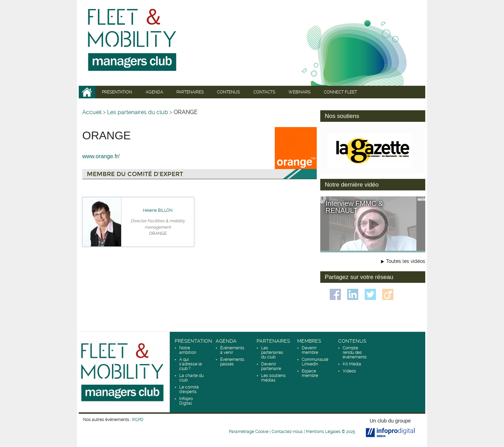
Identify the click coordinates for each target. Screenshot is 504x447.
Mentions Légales (323, 432)
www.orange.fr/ (101, 156)
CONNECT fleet (340, 92)
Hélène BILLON (158, 210)
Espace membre (310, 373)
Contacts (264, 92)
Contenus (228, 92)
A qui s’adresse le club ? (191, 364)
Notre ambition (188, 350)
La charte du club (191, 378)
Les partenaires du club (138, 112)
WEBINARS (299, 92)
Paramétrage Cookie (249, 432)
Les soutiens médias (273, 378)
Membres (309, 341)
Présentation (117, 92)
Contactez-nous (287, 432)
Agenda (154, 92)
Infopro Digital (186, 401)
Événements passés (232, 362)
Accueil (87, 92)
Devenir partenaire (271, 366)
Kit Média (352, 364)
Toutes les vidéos (406, 261)
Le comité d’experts (189, 389)
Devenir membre (310, 350)
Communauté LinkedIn (315, 362)
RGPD (138, 420)
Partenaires (190, 92)
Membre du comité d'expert (135, 174)
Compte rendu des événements (355, 352)
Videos (349, 371)
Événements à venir (232, 350)
